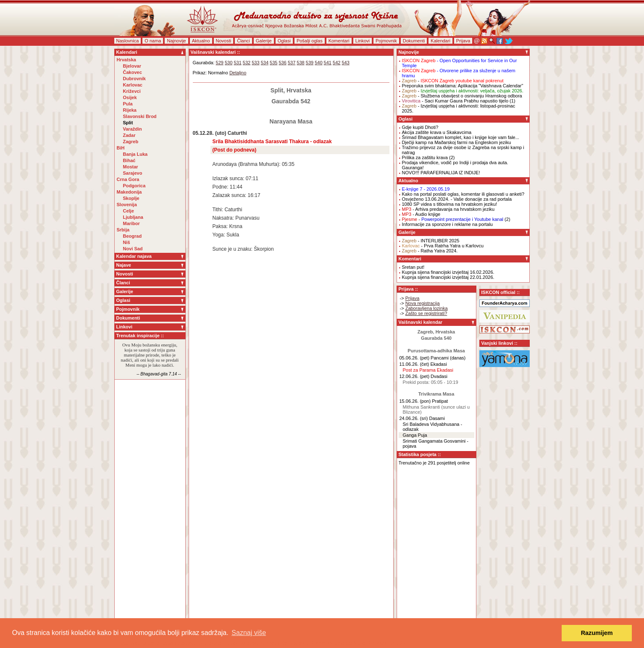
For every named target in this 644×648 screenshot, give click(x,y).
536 (283, 63)
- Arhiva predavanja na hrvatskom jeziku (448, 209)
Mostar (131, 167)
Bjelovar (132, 66)
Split (128, 123)
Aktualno (201, 41)
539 (310, 63)
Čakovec (133, 72)
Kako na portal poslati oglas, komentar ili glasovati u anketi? (463, 194)
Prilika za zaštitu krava (425, 157)
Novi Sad (133, 249)
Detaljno (238, 73)
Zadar (129, 135)
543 (345, 63)
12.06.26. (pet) (415, 376)
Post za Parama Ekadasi (428, 370)
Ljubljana (133, 217)
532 (247, 63)
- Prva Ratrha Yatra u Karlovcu (443, 246)
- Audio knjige (421, 214)
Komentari (339, 41)
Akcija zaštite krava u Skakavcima (437, 132)
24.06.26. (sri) (414, 418)
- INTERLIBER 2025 (431, 241)
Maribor (131, 223)
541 (328, 63)
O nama (153, 41)
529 (220, 63)
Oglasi (284, 41)
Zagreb (131, 142)
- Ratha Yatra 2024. (430, 251)
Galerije (264, 41)
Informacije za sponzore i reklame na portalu (447, 224)
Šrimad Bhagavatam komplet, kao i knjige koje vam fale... (461, 137)
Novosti (224, 41)
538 (300, 63)
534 (265, 63)
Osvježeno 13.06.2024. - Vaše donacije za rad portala (457, 199)
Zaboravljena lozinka (427, 308)
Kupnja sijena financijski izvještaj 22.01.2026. (448, 277)
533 (255, 63)
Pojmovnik (386, 41)
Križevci (132, 91)
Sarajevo (133, 173)
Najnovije (176, 41)
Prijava (463, 41)
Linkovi (363, 41)
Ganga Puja (415, 435)
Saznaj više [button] (249, 633)
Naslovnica (128, 41)
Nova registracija (423, 303)
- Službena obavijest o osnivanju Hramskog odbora (462, 96)
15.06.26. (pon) (415, 401)
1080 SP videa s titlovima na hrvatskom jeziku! (450, 204)
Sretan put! (413, 267)
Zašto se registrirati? (426, 313)
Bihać (129, 160)
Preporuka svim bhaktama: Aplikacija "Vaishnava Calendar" (463, 86)
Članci (243, 41)
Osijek (130, 97)
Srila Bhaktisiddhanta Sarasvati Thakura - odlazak (272, 142)
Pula (128, 104)
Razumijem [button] (597, 633)
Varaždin (133, 129)
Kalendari (440, 41)
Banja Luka (135, 154)
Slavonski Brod (140, 116)
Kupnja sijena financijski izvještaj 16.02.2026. (448, 272)
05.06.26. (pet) (415, 358)
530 (229, 63)
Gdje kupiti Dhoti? (420, 127)
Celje (129, 211)
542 (336, 63)
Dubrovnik (134, 79)
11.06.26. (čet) (414, 364)
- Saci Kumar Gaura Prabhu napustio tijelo (455, 101)
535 (273, 63)
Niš (127, 242)
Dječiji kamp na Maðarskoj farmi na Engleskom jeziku (457, 142)
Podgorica (134, 186)
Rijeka (130, 110)
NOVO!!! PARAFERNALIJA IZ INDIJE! (441, 173)
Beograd (133, 236)
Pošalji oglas (310, 41)
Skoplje (131, 198)
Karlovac (133, 85)
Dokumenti (414, 41)
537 (292, 63)
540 (318, 63)
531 (237, 63)
